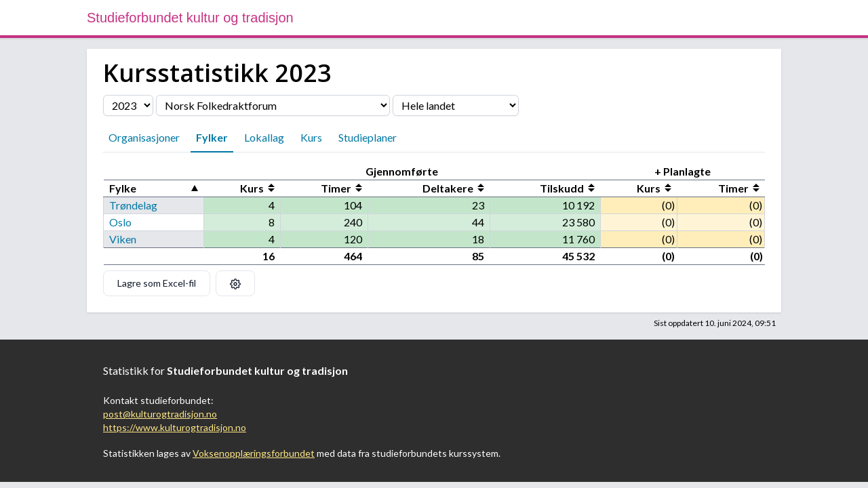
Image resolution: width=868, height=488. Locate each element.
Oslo (120, 222)
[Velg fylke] (456, 105)
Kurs (311, 137)
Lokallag (264, 137)
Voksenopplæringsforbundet (254, 453)
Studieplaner (368, 137)
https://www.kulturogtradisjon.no (175, 427)
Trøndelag (133, 205)
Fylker (212, 137)
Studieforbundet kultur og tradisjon (190, 18)
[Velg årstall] (128, 105)
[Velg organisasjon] (273, 105)
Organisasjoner (144, 137)
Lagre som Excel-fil (157, 283)
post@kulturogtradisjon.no (160, 414)
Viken (123, 239)
